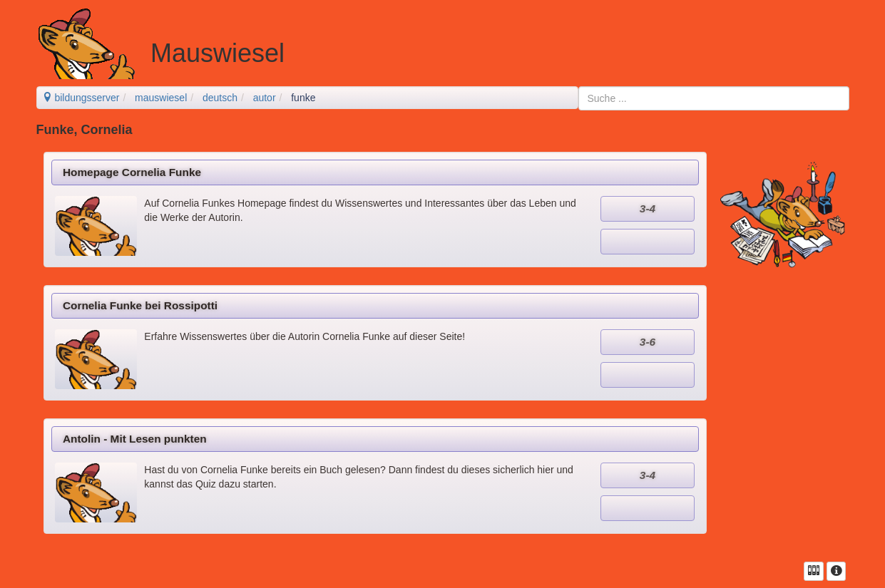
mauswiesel (161, 98)
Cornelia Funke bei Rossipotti (140, 305)
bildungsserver (81, 98)
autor (265, 98)
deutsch (220, 98)
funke (303, 98)
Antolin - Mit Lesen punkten (135, 439)
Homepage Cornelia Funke (132, 172)
